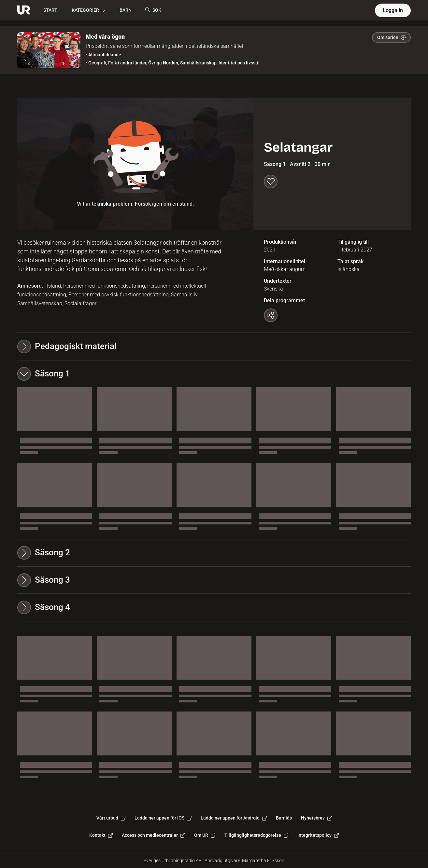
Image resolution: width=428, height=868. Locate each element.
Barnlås (284, 818)
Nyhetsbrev (316, 818)
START (50, 10)
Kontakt (101, 835)
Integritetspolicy (318, 835)
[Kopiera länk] (271, 315)
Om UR (205, 835)
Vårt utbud (111, 818)
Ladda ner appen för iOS (163, 818)
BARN (126, 10)
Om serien (391, 37)
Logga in (393, 10)
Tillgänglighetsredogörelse (256, 835)
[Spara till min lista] (271, 182)
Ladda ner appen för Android (234, 818)
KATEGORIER (88, 10)
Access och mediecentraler (153, 835)
